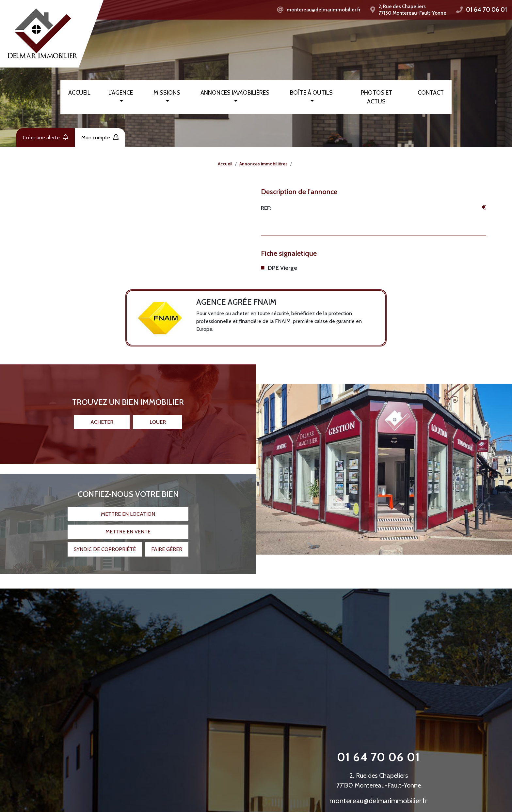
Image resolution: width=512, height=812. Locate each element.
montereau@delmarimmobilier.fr (324, 10)
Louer (158, 417)
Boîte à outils (311, 93)
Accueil (79, 93)
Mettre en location (128, 509)
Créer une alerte (46, 138)
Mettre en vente (128, 527)
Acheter (102, 417)
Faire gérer (167, 544)
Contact (431, 93)
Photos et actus (376, 97)
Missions (167, 93)
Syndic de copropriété (105, 544)
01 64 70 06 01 (487, 10)
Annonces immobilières (235, 93)
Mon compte (100, 138)
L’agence (121, 93)
